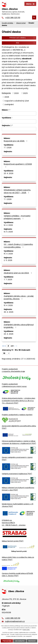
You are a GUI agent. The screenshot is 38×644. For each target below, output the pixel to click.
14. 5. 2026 (8, 232)
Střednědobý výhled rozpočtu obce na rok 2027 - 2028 (17, 191)
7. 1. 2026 (8, 148)
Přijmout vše (7, 641)
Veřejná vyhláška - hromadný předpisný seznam (17, 217)
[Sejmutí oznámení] (19, 129)
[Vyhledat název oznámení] (19, 114)
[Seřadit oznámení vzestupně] (10, 109)
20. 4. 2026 (9, 173)
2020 (16, 93)
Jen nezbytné (20, 641)
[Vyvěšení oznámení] (19, 121)
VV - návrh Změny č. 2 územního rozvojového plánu (18, 246)
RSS (26, 43)
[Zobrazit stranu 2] (8, 346)
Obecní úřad (21, 23)
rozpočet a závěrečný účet (17, 101)
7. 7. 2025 (8, 280)
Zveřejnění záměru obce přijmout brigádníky (19, 326)
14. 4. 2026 (8, 225)
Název (5, 110)
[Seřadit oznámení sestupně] (10, 110)
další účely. (26, 630)
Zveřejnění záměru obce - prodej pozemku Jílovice (19, 297)
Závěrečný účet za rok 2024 (18, 273)
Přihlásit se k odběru (22, 38)
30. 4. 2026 (9, 312)
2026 (7, 97)
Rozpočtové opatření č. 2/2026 (18, 165)
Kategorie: (6, 93)
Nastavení (32, 641)
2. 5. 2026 (8, 260)
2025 (25, 93)
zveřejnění (9, 104)
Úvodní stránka (7, 23)
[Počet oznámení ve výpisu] (6, 353)
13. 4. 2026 (8, 305)
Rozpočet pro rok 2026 (16, 141)
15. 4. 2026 (8, 254)
